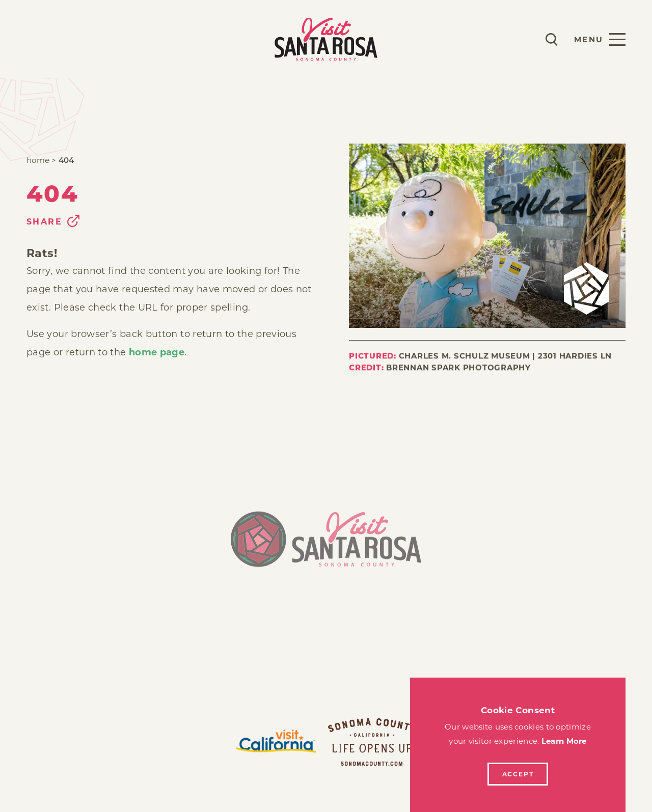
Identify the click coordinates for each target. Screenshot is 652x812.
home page (157, 352)
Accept (518, 774)
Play (39, 39)
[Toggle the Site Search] (552, 39)
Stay (80, 39)
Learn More (564, 741)
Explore (131, 39)
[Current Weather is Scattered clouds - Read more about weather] (522, 39)
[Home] (326, 546)
